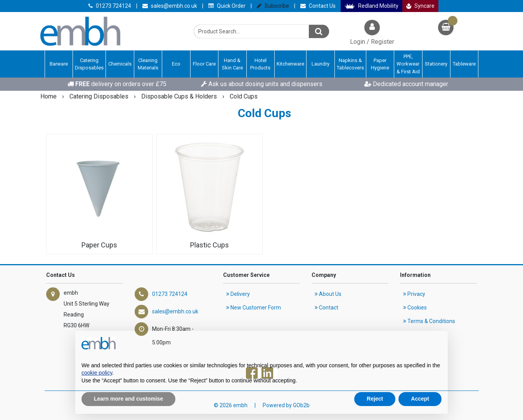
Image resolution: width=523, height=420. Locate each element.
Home (49, 96)
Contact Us (318, 6)
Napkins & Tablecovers (350, 64)
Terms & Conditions (429, 321)
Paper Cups (99, 245)
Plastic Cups (210, 245)
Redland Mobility (371, 6)
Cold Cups (244, 96)
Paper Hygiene (380, 64)
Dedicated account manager (406, 84)
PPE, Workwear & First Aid (408, 64)
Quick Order (227, 6)
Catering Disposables (89, 64)
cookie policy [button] (97, 373)
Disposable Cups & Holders (180, 96)
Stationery (436, 64)
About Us (328, 294)
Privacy (414, 294)
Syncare (421, 6)
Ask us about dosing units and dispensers (262, 84)
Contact (326, 308)
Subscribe (273, 6)
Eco (176, 64)
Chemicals (120, 64)
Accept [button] (420, 399)
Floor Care (204, 64)
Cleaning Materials (148, 64)
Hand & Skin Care (232, 64)
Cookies (415, 308)
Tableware (464, 64)
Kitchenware (290, 64)
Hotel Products (260, 64)
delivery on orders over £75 (117, 84)
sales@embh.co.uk (170, 6)
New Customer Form (254, 308)
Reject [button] (375, 399)
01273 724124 (110, 6)
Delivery (238, 294)
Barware (59, 64)
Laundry (320, 64)
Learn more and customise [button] (128, 399)
